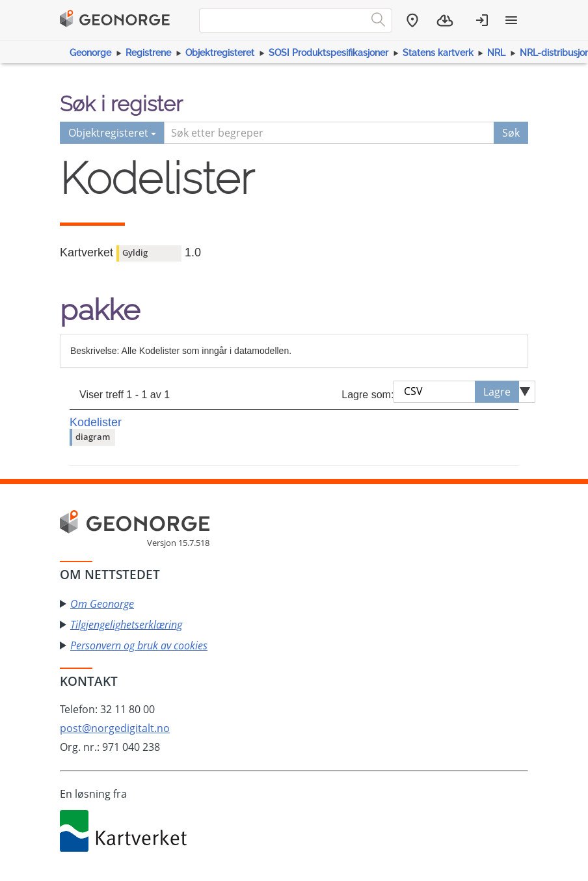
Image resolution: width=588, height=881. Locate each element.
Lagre (497, 392)
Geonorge (90, 53)
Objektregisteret (220, 53)
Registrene (148, 53)
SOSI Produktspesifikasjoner (328, 53)
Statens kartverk (438, 53)
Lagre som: (367, 395)
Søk (511, 133)
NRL (496, 53)
